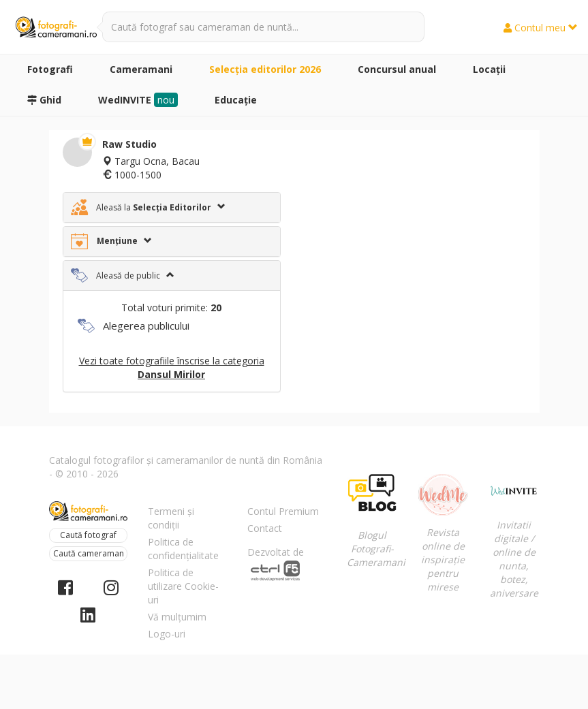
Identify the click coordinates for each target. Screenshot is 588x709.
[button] (172, 207)
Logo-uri (167, 634)
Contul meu (541, 28)
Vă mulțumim (177, 617)
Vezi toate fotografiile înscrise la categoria (172, 367)
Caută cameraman (89, 553)
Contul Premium (283, 511)
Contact (265, 528)
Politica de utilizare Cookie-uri (183, 586)
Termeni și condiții (171, 518)
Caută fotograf (88, 535)
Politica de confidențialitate (183, 549)
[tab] (172, 207)
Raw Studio (129, 144)
